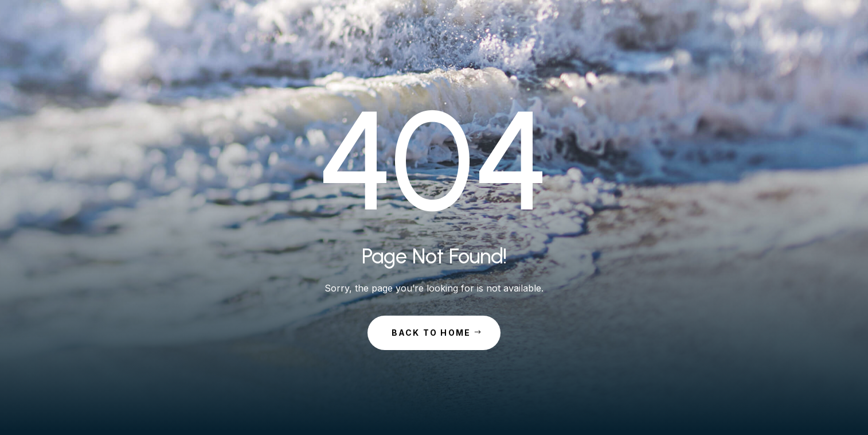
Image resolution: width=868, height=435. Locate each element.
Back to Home (431, 333)
